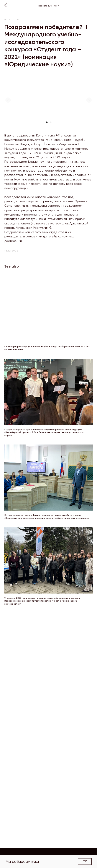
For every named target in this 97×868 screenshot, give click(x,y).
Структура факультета (64, 852)
